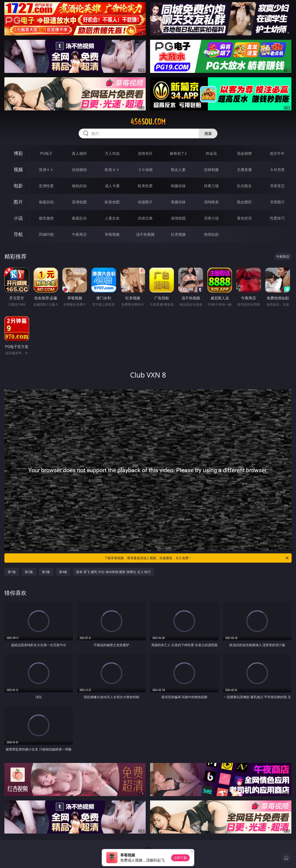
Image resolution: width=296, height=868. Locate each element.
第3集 (46, 572)
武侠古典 (145, 218)
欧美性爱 (145, 186)
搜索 (208, 133)
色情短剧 (211, 234)
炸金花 (211, 153)
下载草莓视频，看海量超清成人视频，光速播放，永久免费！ (197, 558)
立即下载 (180, 858)
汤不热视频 (145, 234)
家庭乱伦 (79, 218)
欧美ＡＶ (112, 170)
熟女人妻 (178, 170)
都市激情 (46, 218)
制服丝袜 (178, 186)
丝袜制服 (211, 170)
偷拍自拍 (79, 186)
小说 (18, 218)
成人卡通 (112, 186)
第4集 (63, 572)
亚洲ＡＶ (46, 170)
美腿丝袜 (178, 202)
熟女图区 (244, 202)
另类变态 (277, 186)
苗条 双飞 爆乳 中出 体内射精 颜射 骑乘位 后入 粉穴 (113, 572)
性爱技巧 (277, 218)
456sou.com (148, 122)
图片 (18, 202)
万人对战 (112, 153)
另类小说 (211, 218)
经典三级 (211, 186)
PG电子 (46, 153)
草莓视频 (112, 234)
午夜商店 (79, 234)
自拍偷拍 (79, 170)
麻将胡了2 (178, 153)
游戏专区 (145, 153)
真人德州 (79, 153)
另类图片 (277, 202)
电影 (18, 186)
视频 (18, 169)
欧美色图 (112, 202)
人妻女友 (112, 218)
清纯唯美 (211, 202)
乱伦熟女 (244, 186)
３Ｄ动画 (145, 170)
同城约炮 (46, 234)
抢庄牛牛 (277, 153)
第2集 (29, 572)
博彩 (18, 153)
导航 (18, 234)
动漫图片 (145, 202)
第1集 (12, 572)
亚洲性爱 (46, 186)
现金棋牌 (244, 153)
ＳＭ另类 (277, 170)
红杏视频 (178, 234)
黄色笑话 (244, 218)
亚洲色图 (79, 202)
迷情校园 (178, 218)
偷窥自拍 (46, 202)
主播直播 (244, 170)
